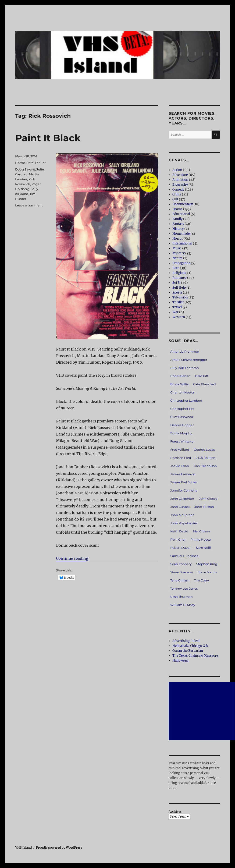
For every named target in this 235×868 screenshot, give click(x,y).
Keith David (179, 531)
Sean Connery (181, 564)
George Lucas (204, 450)
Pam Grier (178, 539)
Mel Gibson (201, 531)
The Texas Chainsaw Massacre (195, 656)
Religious (179, 273)
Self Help (179, 288)
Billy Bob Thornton (185, 368)
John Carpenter (182, 499)
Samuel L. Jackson (184, 556)
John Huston (204, 507)
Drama (177, 209)
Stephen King (207, 564)
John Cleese (208, 499)
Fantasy (178, 224)
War (175, 312)
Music (177, 248)
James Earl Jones (183, 482)
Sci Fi (176, 283)
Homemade (181, 234)
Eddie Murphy (181, 433)
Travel (177, 307)
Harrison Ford (181, 458)
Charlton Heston (183, 392)
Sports (177, 292)
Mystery (178, 253)
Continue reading (72, 558)
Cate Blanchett (205, 384)
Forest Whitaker (182, 441)
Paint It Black (48, 138)
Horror (20, 163)
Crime (177, 194)
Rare (30, 163)
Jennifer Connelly (184, 490)
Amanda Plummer (185, 351)
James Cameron (183, 474)
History (178, 229)
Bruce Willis (179, 384)
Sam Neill (203, 548)
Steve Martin (207, 572)
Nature (177, 258)
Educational (181, 214)
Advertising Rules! (186, 641)
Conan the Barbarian (188, 651)
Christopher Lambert (186, 400)
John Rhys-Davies (184, 523)
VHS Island (23, 848)
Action (177, 170)
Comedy (178, 190)
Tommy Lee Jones (184, 588)
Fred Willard (180, 450)
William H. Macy (183, 605)
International (182, 243)
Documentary (183, 204)
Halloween (180, 661)
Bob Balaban (180, 376)
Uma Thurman (182, 597)
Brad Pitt (202, 376)
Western (179, 317)
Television (180, 297)
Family (177, 219)
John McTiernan (182, 515)
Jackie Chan (180, 466)
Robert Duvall (181, 548)
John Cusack (180, 507)
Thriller (40, 163)
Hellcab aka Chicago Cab (190, 646)
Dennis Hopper (182, 425)
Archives (175, 812)
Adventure (180, 175)
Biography (180, 185)
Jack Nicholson (205, 466)
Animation (180, 180)
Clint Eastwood (182, 417)
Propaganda (181, 263)
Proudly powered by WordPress (59, 848)
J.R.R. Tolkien (206, 458)
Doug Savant (25, 169)
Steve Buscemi (182, 572)
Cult (175, 199)
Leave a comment (29, 205)
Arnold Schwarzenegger (189, 360)
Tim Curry (201, 580)
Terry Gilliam (180, 580)
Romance (179, 278)
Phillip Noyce (201, 539)
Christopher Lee (182, 409)
